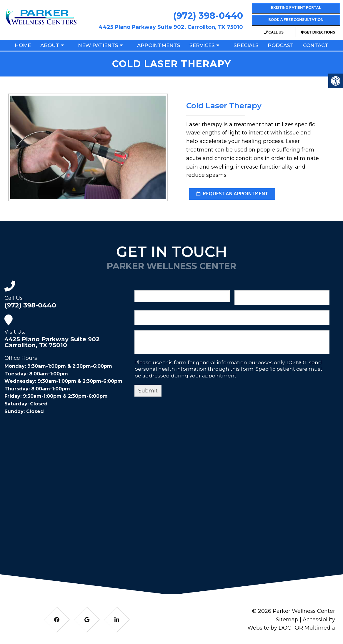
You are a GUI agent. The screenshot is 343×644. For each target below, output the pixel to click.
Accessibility (319, 620)
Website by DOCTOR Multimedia (291, 628)
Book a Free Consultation (296, 20)
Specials (246, 45)
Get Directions (318, 33)
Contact (316, 45)
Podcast (281, 45)
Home (23, 45)
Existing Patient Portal (296, 8)
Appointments (159, 45)
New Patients (98, 45)
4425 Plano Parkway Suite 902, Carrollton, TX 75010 (171, 27)
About (50, 45)
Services (202, 45)
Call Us (274, 33)
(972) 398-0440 (208, 16)
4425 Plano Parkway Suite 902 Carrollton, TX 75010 (52, 342)
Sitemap (287, 620)
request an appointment (232, 194)
